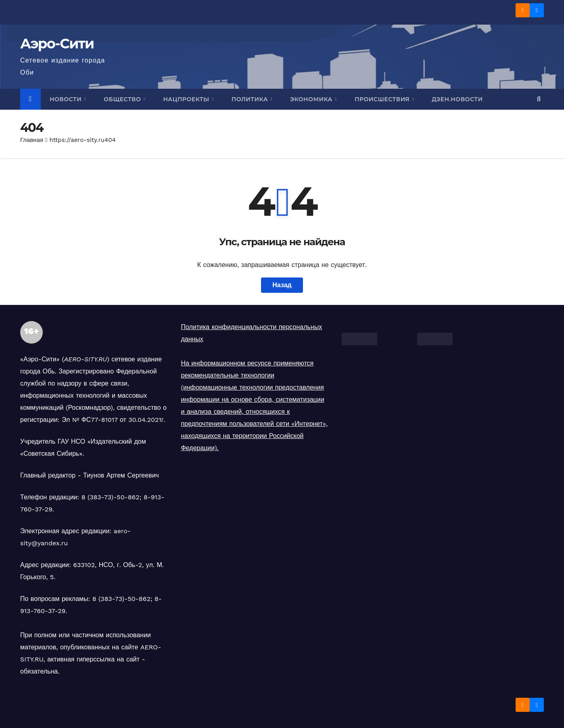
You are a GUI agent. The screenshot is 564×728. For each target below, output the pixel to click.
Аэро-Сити (57, 44)
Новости (66, 99)
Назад (282, 285)
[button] (539, 99)
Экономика (312, 99)
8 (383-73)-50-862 (111, 497)
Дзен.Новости (457, 99)
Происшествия (383, 99)
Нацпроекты (187, 99)
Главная (32, 140)
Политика (251, 99)
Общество (123, 99)
